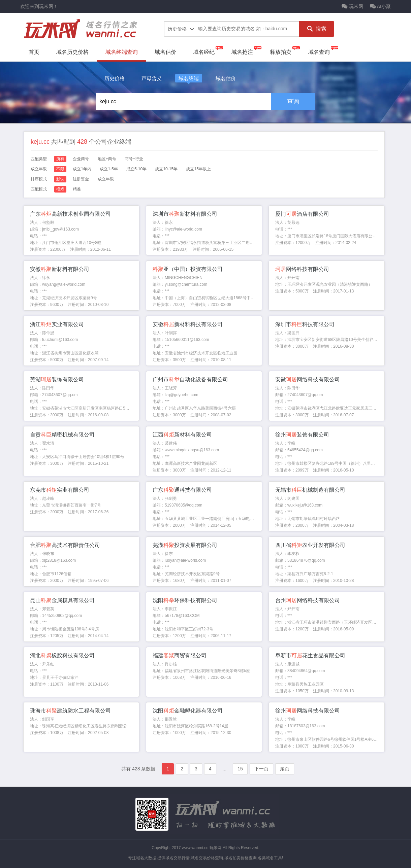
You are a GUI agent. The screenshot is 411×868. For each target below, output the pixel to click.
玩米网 (352, 6)
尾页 (285, 769)
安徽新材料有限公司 (60, 269)
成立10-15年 (166, 169)
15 (240, 769)
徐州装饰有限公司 (302, 435)
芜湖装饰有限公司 (57, 379)
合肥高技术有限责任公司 (65, 545)
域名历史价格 (72, 52)
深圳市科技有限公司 (305, 324)
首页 (34, 52)
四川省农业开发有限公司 (310, 545)
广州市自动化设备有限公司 (190, 379)
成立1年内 (82, 169)
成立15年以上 (198, 169)
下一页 (261, 769)
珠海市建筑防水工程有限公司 (70, 711)
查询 (293, 102)
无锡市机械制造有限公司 (310, 490)
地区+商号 (107, 159)
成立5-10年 (136, 169)
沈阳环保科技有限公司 (185, 600)
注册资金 (81, 179)
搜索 (317, 29)
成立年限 (106, 179)
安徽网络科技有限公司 (308, 379)
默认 (60, 179)
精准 (77, 189)
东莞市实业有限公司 (60, 490)
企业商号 (81, 159)
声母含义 (152, 78)
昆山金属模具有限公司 (62, 600)
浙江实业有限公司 (57, 324)
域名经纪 (204, 52)
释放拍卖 (281, 52)
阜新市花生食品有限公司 (310, 655)
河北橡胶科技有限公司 (62, 655)
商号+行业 (134, 159)
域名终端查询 (122, 52)
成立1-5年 (109, 169)
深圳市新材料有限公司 (185, 214)
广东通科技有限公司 (182, 490)
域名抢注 (242, 52)
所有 (60, 159)
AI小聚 (380, 6)
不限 (60, 169)
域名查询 (319, 52)
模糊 (60, 189)
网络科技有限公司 (302, 269)
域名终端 (189, 78)
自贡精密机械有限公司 (62, 435)
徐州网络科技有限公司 (308, 711)
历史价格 (115, 78)
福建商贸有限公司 (180, 655)
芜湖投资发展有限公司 (185, 545)
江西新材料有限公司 (182, 435)
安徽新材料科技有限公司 (188, 324)
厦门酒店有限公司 (302, 214)
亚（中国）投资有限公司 (188, 269)
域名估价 (165, 52)
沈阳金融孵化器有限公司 (188, 711)
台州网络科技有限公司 (308, 600)
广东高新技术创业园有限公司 (70, 214)
